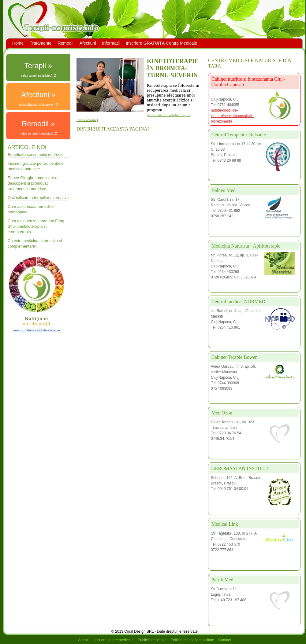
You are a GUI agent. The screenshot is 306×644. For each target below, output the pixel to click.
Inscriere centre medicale (113, 640)
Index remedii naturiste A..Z (38, 134)
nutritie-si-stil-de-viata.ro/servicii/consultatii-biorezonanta (232, 116)
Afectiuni (88, 43)
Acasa (83, 640)
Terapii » (38, 66)
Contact (224, 640)
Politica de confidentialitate (192, 640)
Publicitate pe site (152, 640)
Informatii (111, 43)
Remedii (65, 43)
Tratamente (41, 43)
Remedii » (38, 124)
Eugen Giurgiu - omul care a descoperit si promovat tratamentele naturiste (33, 183)
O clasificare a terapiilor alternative (38, 198)
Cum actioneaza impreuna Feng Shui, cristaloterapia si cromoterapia (36, 226)
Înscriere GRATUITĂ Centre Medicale (161, 43)
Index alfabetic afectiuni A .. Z (38, 105)
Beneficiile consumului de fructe (36, 155)
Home (18, 43)
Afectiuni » (38, 95)
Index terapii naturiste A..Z (38, 76)
